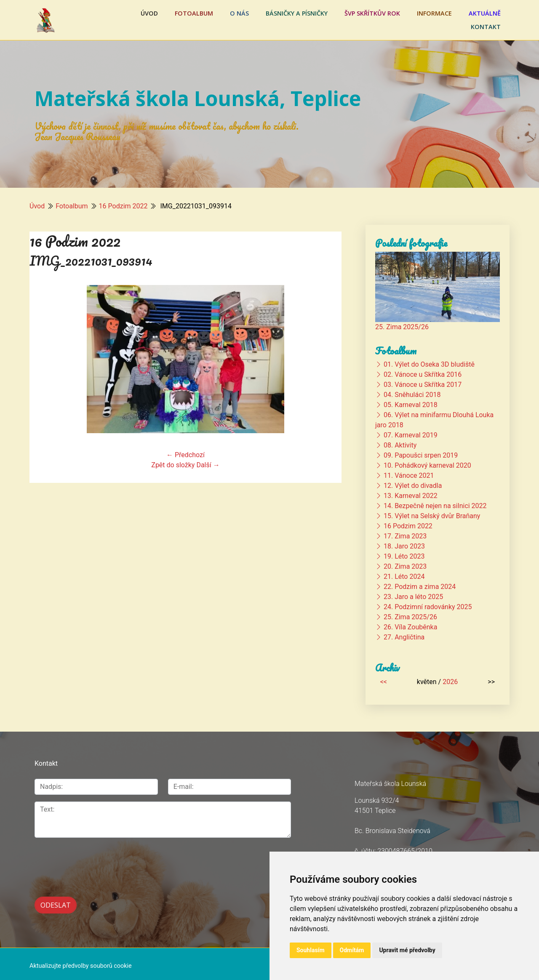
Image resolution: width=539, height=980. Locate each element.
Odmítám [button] (352, 950)
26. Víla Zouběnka (410, 627)
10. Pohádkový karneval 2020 (427, 465)
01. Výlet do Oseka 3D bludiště (429, 364)
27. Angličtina (404, 637)
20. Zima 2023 (405, 566)
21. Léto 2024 (404, 577)
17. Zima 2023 (405, 536)
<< (384, 682)
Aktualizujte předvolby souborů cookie (81, 962)
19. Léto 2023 (404, 556)
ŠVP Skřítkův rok (372, 13)
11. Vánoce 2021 (409, 475)
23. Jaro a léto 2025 (413, 597)
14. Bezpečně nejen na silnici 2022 (435, 506)
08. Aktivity (400, 445)
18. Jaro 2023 (404, 546)
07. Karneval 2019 (411, 435)
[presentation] (99, 863)
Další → (208, 465)
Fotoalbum (194, 13)
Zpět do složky (173, 465)
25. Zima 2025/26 (402, 327)
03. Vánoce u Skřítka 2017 (423, 385)
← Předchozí (185, 455)
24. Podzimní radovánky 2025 (428, 607)
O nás (239, 13)
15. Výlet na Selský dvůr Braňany (432, 516)
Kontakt (486, 27)
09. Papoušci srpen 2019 (421, 455)
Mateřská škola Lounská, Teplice (198, 98)
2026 (450, 682)
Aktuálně (485, 13)
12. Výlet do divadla (413, 486)
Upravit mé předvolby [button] (407, 950)
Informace (434, 13)
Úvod (149, 13)
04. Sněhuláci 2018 (412, 395)
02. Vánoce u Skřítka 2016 (423, 374)
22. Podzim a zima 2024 (420, 587)
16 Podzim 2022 (123, 206)
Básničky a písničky (297, 13)
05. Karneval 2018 (411, 405)
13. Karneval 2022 (411, 496)
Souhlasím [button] (311, 950)
